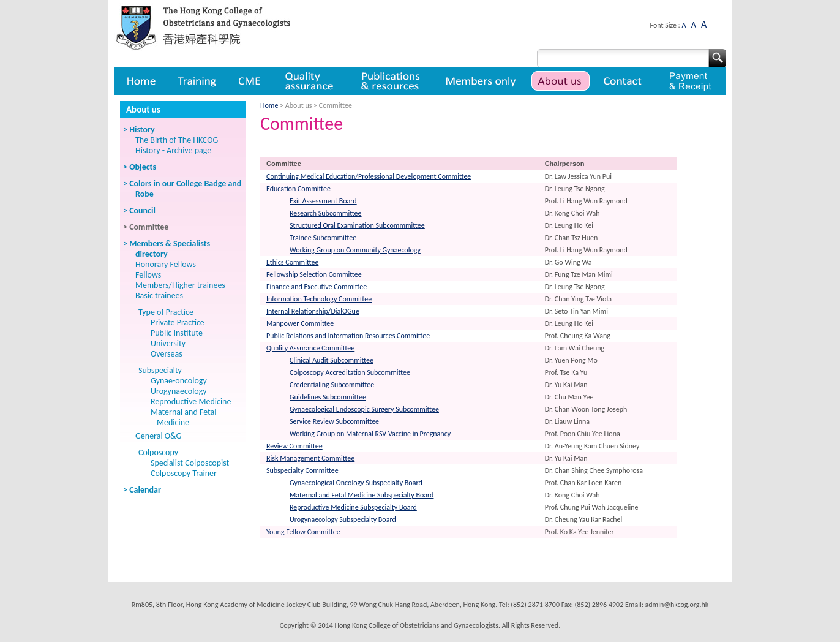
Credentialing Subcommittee (332, 385)
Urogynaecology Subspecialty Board (343, 519)
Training (197, 81)
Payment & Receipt (690, 81)
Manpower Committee (300, 323)
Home (140, 81)
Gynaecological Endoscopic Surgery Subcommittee (364, 409)
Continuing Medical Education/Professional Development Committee (369, 176)
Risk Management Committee (310, 458)
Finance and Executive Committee (317, 287)
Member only (481, 81)
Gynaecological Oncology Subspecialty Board (356, 483)
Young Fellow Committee (303, 532)
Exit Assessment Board (323, 201)
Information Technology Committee (319, 299)
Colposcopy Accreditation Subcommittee (350, 372)
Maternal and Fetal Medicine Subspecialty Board (362, 495)
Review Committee (294, 446)
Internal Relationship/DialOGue (313, 311)
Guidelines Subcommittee (328, 397)
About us (561, 81)
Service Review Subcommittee (334, 421)
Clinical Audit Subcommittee (332, 360)
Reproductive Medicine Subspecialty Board (353, 507)
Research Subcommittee (326, 213)
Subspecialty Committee (302, 470)
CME (249, 81)
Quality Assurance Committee (310, 348)
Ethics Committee (292, 262)
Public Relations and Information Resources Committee (348, 336)
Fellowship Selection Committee (314, 274)
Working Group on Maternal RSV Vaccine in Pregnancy (370, 434)
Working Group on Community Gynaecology (355, 250)
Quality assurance (310, 81)
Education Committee (298, 189)
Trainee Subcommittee (323, 238)
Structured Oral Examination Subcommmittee (357, 225)
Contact (624, 81)
